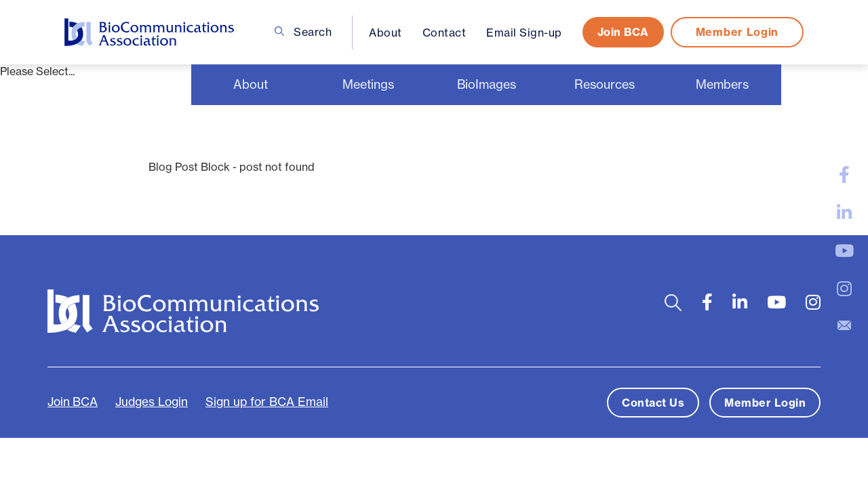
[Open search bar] (673, 303)
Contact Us (653, 403)
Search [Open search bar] (303, 32)
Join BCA (623, 32)
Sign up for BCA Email (267, 402)
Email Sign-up (524, 33)
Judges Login (152, 402)
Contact (445, 33)
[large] (844, 175)
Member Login (737, 32)
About (386, 33)
